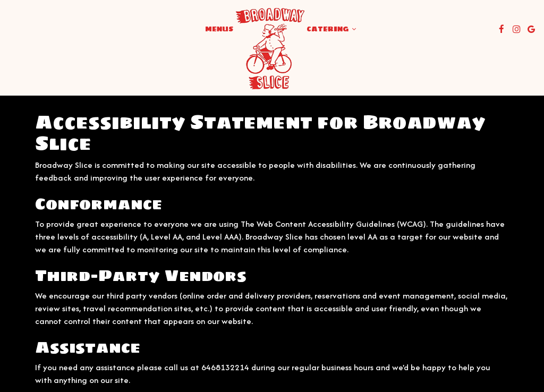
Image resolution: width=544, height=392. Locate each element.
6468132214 (225, 367)
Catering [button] (331, 29)
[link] (270, 49)
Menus (219, 29)
